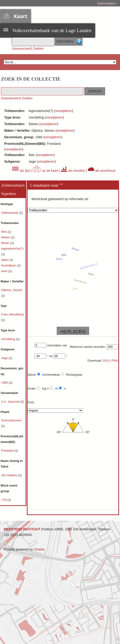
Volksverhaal (10, 213)
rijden (5, 260)
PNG (115, 361)
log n (43, 388)
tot (51, 356)
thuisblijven (9, 265)
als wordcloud (102, 171)
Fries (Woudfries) (13, 314)
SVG (106, 361)
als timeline (73, 171)
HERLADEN (73, 332)
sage (5, 358)
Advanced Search (79, 42)
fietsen (6, 237)
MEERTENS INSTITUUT (22, 529)
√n (54, 388)
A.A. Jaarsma (11, 402)
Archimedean (49, 374)
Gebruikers (107, 3)
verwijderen (64, 111)
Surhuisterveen (11, 420)
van (65, 345)
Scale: (32, 388)
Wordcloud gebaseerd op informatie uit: (60, 199)
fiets (4, 232)
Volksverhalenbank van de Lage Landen (52, 30)
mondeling (9, 339)
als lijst (21, 171)
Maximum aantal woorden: (88, 347)
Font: (31, 402)
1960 (5, 383)
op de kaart (45, 171)
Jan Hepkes (10, 475)
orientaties (54, 345)
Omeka (39, 549)
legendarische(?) (12, 249)
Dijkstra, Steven (12, 290)
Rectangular (72, 374)
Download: (95, 361)
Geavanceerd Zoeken (28, 49)
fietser (6, 243)
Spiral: (32, 375)
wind (5, 271)
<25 (4, 500)
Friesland (8, 451)
